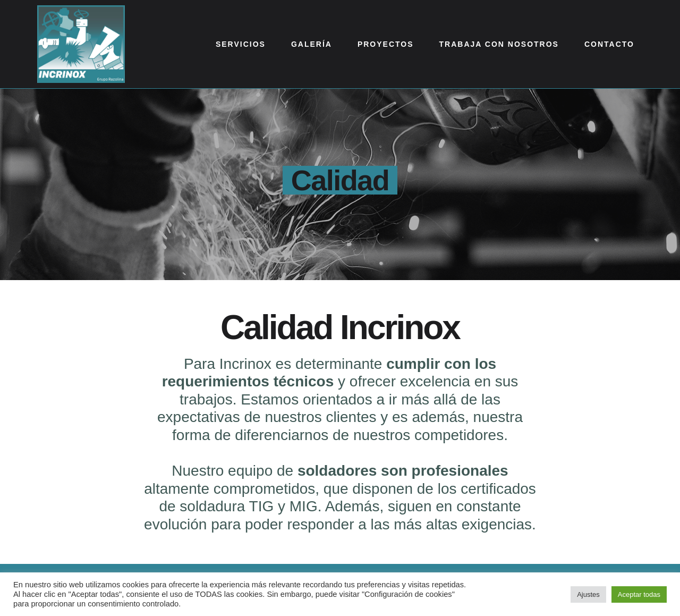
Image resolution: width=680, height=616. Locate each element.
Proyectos (386, 44)
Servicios (241, 44)
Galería (312, 44)
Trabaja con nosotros (499, 44)
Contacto (609, 44)
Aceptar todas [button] (639, 594)
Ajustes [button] (588, 594)
